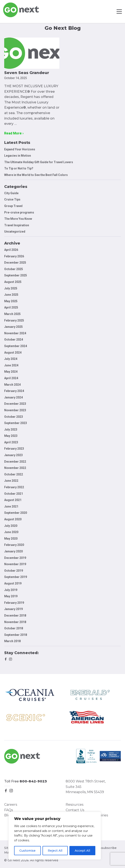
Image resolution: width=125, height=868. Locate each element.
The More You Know (18, 219)
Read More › (14, 133)
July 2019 (11, 590)
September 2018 (16, 635)
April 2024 (11, 378)
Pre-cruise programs (19, 212)
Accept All (82, 851)
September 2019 (16, 577)
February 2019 (14, 603)
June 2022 (11, 481)
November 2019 (15, 564)
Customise (27, 851)
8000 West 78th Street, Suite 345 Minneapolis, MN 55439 (86, 787)
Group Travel (13, 206)
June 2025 (11, 295)
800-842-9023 (33, 781)
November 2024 (15, 333)
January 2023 (13, 455)
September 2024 (16, 346)
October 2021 (14, 494)
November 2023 (15, 410)
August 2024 (13, 353)
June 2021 (11, 506)
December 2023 (15, 404)
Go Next (21, 10)
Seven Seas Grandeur (27, 73)
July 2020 (11, 526)
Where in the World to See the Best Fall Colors (36, 175)
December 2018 (15, 616)
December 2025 (15, 263)
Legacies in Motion (18, 156)
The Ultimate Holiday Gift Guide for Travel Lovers (39, 162)
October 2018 (14, 628)
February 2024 (14, 391)
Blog (8, 815)
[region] (55, 836)
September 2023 (16, 423)
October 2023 (14, 417)
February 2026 (14, 256)
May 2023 (11, 436)
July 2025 (11, 288)
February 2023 (14, 449)
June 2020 (11, 532)
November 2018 (15, 622)
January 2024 (13, 397)
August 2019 (13, 583)
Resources (74, 805)
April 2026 (11, 250)
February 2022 (14, 487)
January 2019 (13, 609)
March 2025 (12, 314)
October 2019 (14, 571)
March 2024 (12, 385)
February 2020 (14, 545)
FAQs (9, 810)
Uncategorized (15, 232)
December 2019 (15, 558)
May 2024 (11, 372)
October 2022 (14, 474)
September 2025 (16, 275)
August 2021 (13, 500)
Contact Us (75, 810)
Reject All (55, 851)
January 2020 (13, 551)
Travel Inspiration (17, 225)
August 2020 (13, 519)
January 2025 (13, 327)
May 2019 (11, 596)
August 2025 (13, 282)
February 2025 (14, 320)
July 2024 (11, 359)
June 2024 (11, 365)
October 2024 (14, 340)
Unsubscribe (107, 848)
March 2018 (12, 641)
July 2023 (11, 429)
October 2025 (14, 269)
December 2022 (15, 462)
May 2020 (11, 539)
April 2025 (11, 307)
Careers (11, 805)
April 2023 (11, 442)
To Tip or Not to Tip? (19, 168)
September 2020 (16, 513)
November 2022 (15, 468)
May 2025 (11, 301)
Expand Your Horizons (20, 149)
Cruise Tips (12, 199)
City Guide (11, 193)
